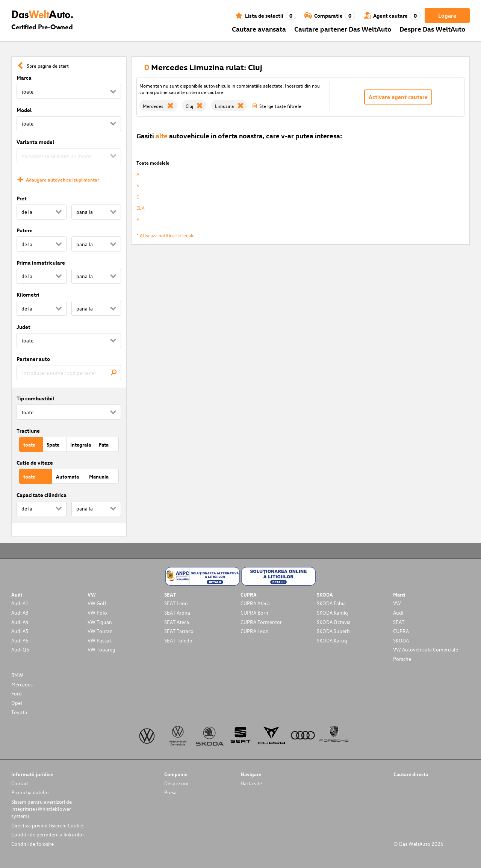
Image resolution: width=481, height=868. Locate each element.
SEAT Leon (176, 603)
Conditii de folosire (33, 844)
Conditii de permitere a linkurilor (48, 834)
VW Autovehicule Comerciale (426, 649)
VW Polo (97, 613)
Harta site (251, 783)
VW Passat (99, 640)
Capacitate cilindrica (42, 495)
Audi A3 (20, 613)
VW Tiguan (100, 622)
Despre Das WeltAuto (433, 29)
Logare (447, 15)
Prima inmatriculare (41, 263)
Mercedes (22, 684)
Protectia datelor (30, 792)
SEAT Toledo (178, 640)
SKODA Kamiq (332, 613)
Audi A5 (20, 631)
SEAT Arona (177, 613)
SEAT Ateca (177, 622)
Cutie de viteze (35, 463)
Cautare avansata (259, 29)
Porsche (402, 659)
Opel (17, 703)
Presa (170, 792)
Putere (25, 230)
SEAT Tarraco (179, 631)
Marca (24, 78)
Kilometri (28, 295)
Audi (398, 613)
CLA (141, 208)
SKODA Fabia (331, 603)
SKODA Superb (333, 631)
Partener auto (33, 359)
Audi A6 (20, 640)
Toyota (19, 712)
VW (397, 603)
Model (24, 110)
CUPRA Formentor (261, 622)
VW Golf (97, 603)
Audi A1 (20, 603)
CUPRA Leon (255, 631)
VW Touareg (101, 649)
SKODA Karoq (332, 640)
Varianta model (35, 142)
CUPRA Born (254, 613)
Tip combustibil (35, 398)
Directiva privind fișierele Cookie (47, 825)
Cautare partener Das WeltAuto (343, 29)
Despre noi (176, 783)
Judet (23, 327)
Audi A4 (20, 622)
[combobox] (69, 373)
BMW (17, 675)
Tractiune (28, 431)
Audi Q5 (20, 649)
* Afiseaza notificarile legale (166, 235)
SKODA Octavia (334, 622)
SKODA (401, 640)
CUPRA (401, 631)
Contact (20, 783)
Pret (22, 198)
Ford (17, 693)
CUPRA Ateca (255, 603)
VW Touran (100, 631)
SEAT (399, 622)
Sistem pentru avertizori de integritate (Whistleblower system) (42, 809)
